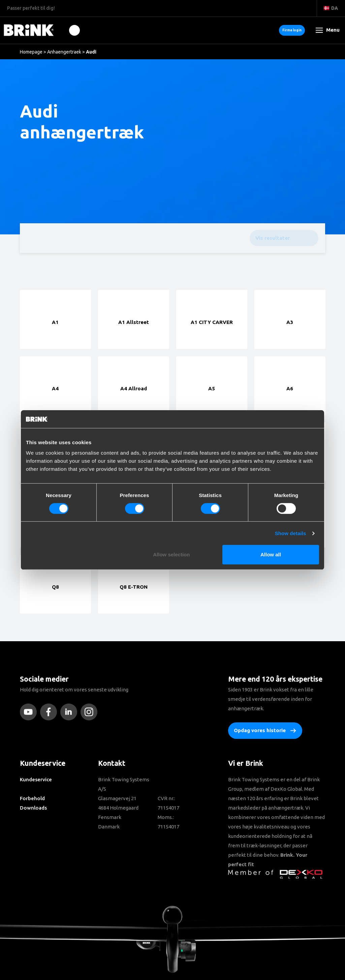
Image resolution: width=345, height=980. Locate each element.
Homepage (31, 52)
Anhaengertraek (64, 52)
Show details (291, 533)
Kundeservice (36, 779)
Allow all (271, 554)
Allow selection (171, 554)
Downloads (33, 808)
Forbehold (32, 798)
